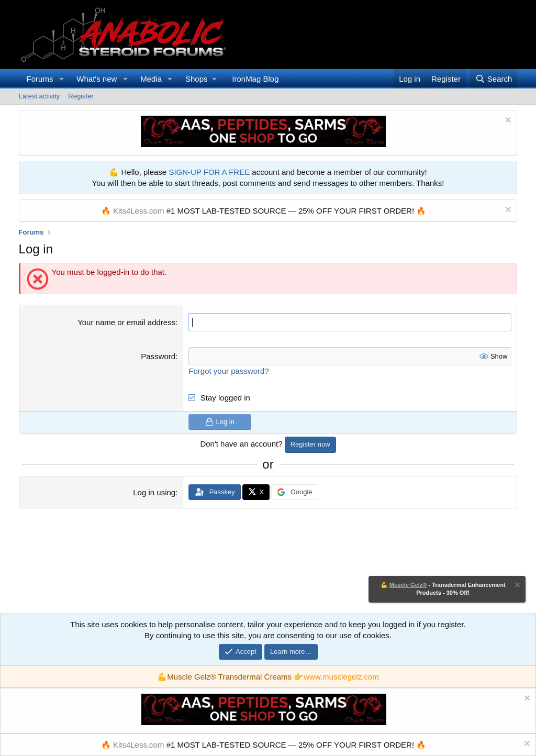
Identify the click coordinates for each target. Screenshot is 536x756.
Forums (40, 79)
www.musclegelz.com (341, 677)
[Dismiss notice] (507, 121)
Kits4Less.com (139, 211)
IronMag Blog (255, 79)
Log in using (154, 492)
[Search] (493, 79)
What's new (97, 79)
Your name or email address (126, 322)
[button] (61, 79)
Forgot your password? (228, 371)
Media (151, 79)
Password (158, 356)
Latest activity (40, 96)
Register (81, 96)
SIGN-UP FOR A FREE (209, 172)
